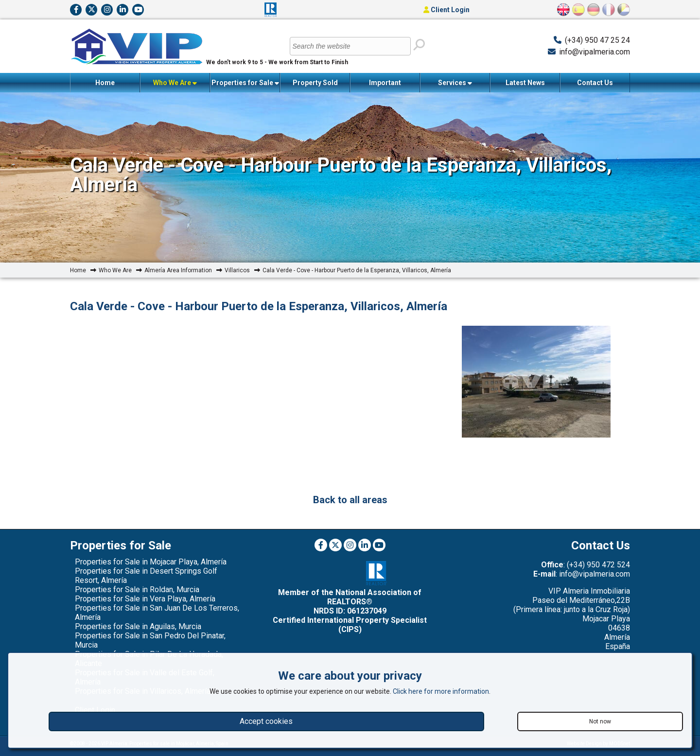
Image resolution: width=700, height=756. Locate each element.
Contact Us (595, 83)
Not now (600, 721)
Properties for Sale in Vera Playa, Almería (145, 599)
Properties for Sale (245, 83)
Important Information (385, 86)
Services (455, 83)
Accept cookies (266, 721)
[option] (536, 383)
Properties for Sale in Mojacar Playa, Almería (151, 562)
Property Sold (315, 83)
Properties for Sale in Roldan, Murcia (137, 589)
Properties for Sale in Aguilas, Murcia (138, 626)
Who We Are (175, 83)
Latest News (525, 83)
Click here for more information (441, 691)
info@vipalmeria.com (595, 52)
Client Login (446, 10)
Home (105, 83)
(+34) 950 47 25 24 (597, 40)
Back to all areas (350, 500)
